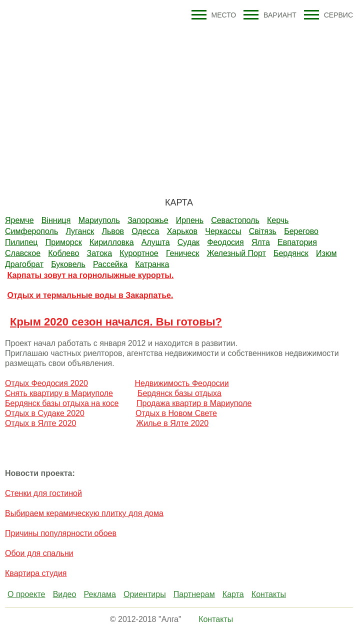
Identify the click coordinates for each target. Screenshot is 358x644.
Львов (113, 231)
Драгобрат (24, 264)
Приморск (64, 242)
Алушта (156, 242)
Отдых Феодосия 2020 (46, 383)
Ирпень (190, 220)
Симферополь (31, 231)
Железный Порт (236, 253)
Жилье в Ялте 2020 (172, 423)
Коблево (63, 253)
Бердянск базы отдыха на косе (62, 403)
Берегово (301, 231)
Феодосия (225, 242)
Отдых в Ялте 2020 (40, 423)
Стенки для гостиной (43, 493)
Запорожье (148, 220)
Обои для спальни (39, 553)
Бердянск (291, 253)
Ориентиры (145, 594)
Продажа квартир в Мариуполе (194, 403)
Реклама (100, 594)
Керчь (278, 220)
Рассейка (110, 264)
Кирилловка (112, 242)
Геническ (183, 253)
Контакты (269, 594)
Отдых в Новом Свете (176, 413)
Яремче (19, 220)
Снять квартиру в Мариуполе (59, 393)
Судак (188, 242)
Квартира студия (36, 573)
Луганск (80, 231)
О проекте (26, 594)
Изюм (326, 253)
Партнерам (194, 594)
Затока (100, 253)
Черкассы (223, 231)
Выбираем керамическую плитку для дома (84, 513)
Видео (65, 594)
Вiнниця (56, 220)
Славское (23, 253)
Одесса (145, 231)
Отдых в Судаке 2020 (45, 413)
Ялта (261, 242)
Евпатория (297, 242)
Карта (233, 594)
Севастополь (235, 220)
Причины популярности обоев (61, 533)
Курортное (139, 253)
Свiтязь (263, 231)
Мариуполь (99, 220)
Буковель (68, 264)
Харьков (182, 231)
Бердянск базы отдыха (179, 393)
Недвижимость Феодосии (181, 383)
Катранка (152, 264)
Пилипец (21, 242)
